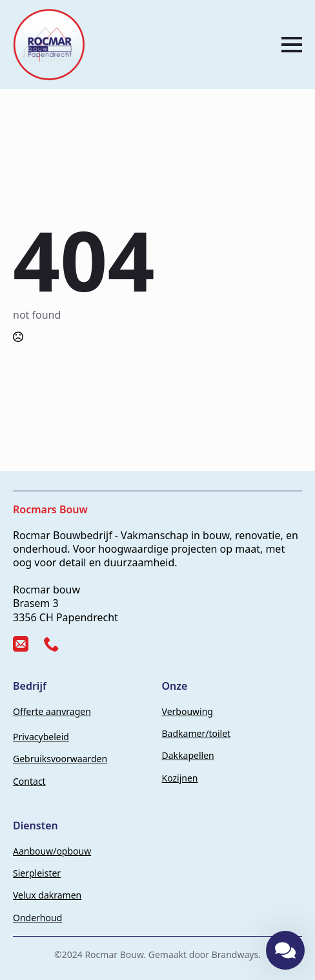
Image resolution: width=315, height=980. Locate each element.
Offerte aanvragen (52, 711)
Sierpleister (37, 873)
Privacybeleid (41, 737)
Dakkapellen (188, 755)
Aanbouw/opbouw (52, 851)
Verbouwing (188, 711)
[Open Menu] (292, 45)
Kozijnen (180, 778)
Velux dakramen (47, 895)
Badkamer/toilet (197, 733)
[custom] (21, 644)
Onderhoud (37, 918)
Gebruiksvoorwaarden (60, 759)
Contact (29, 781)
